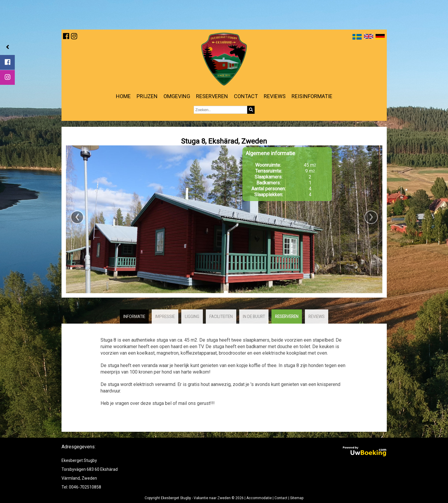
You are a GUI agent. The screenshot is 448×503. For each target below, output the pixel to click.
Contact (246, 96)
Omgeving (177, 96)
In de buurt (254, 317)
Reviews (275, 96)
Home (123, 96)
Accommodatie (259, 498)
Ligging (192, 317)
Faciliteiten (221, 317)
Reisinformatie (312, 96)
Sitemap (297, 498)
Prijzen (147, 96)
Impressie (165, 317)
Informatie (134, 317)
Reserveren (212, 96)
